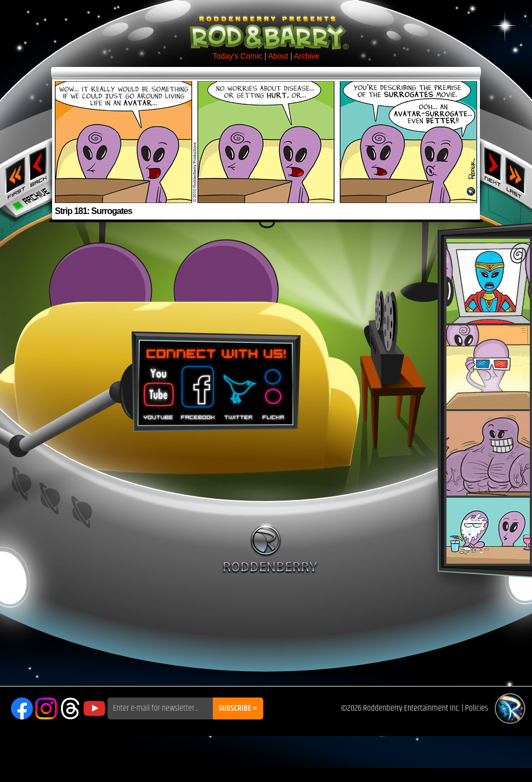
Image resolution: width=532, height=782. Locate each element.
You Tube (157, 389)
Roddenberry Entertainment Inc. (412, 708)
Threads (70, 708)
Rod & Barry (266, 25)
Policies (477, 708)
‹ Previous (39, 166)
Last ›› (519, 175)
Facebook (196, 389)
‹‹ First (13, 175)
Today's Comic (237, 56)
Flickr (274, 389)
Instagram (46, 708)
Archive (307, 56)
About (278, 56)
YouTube (94, 708)
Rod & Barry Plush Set (488, 401)
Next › (493, 166)
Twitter (238, 389)
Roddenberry (270, 548)
